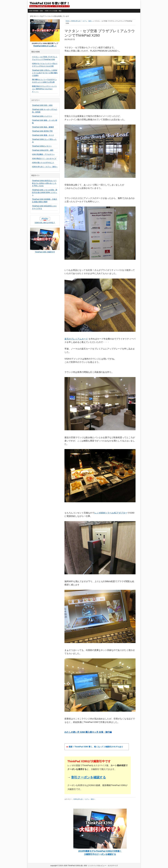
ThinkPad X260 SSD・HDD (42, 105)
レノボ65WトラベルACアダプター (111, 513)
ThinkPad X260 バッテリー (42, 116)
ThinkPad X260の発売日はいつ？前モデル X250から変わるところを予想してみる (44, 183)
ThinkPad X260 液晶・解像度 (43, 127)
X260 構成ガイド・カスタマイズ (44, 158)
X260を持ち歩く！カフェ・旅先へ (84, 799)
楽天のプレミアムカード (76, 339)
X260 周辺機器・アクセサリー (43, 154)
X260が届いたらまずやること (43, 163)
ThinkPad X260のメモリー (42, 146)
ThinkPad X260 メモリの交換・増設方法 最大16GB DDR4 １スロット (45, 192)
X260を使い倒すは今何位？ (45, 223)
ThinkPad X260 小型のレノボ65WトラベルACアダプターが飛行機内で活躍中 (45, 73)
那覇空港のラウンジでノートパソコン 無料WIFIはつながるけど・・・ (44, 89)
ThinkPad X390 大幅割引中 (45, 252)
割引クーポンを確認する (89, 777)
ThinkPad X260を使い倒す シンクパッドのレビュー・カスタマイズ (49, 4)
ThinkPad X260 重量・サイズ (43, 135)
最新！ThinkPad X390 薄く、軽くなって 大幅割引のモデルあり (96, 747)
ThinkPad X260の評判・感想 (43, 150)
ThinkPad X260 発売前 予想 (42, 131)
